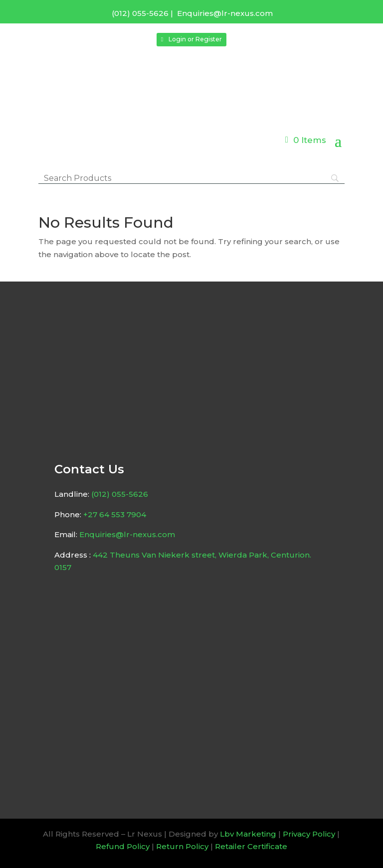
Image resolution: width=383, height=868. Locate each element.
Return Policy (182, 846)
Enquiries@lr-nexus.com (225, 13)
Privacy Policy (309, 834)
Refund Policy (123, 846)
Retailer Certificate (251, 846)
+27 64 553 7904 (115, 514)
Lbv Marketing (248, 834)
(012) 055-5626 (140, 13)
